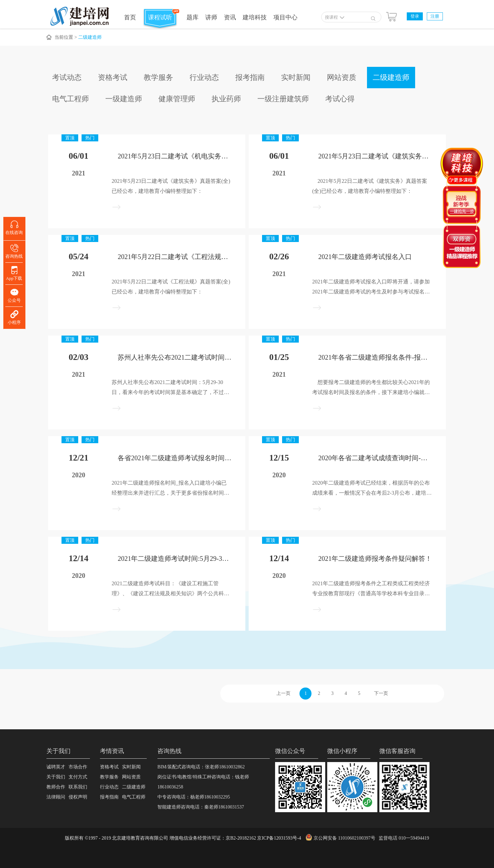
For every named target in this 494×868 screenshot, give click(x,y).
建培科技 (255, 17)
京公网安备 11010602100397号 (344, 838)
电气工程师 (71, 99)
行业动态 (204, 77)
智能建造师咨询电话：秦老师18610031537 (201, 807)
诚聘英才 (56, 767)
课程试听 (160, 17)
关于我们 (56, 777)
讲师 (211, 17)
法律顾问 (56, 797)
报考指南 (250, 77)
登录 (415, 16)
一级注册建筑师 (283, 99)
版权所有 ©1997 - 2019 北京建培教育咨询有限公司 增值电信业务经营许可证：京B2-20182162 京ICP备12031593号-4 (183, 838)
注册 (435, 16)
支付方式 (78, 777)
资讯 (230, 17)
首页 (130, 17)
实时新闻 (296, 77)
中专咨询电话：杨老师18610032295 (194, 797)
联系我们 (78, 787)
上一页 (283, 693)
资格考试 (113, 77)
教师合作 (56, 787)
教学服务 (158, 77)
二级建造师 (90, 37)
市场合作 (78, 767)
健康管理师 (177, 99)
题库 (193, 17)
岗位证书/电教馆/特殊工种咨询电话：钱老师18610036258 (203, 782)
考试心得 (340, 99)
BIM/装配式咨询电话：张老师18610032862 (201, 767)
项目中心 (285, 17)
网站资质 (342, 77)
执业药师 (226, 99)
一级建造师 (124, 99)
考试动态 (67, 77)
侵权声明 (78, 797)
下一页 (381, 693)
